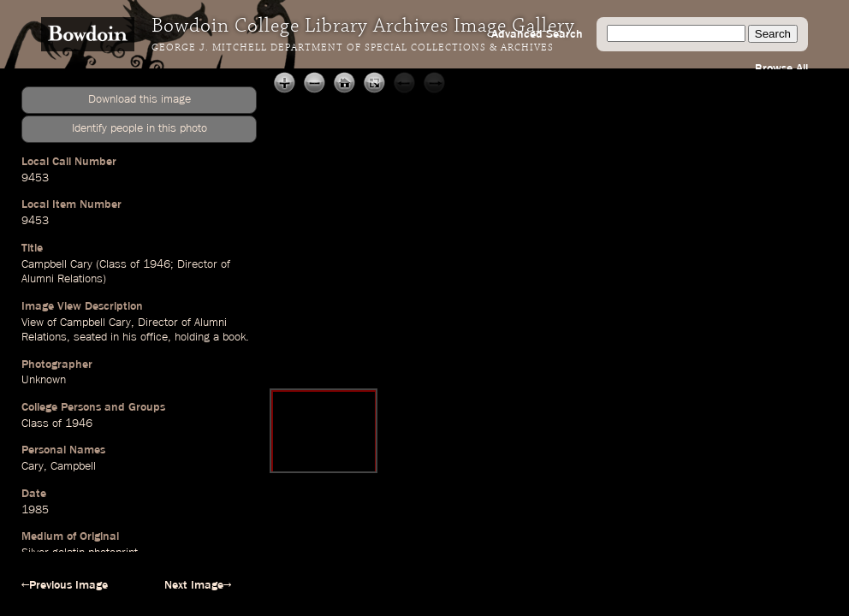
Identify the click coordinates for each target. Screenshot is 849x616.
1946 (157, 264)
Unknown (44, 380)
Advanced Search (537, 34)
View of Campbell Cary (76, 323)
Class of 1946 (57, 423)
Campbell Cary (57, 264)
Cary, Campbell (59, 466)
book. (236, 337)
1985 (35, 510)
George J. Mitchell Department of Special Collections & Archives (353, 48)
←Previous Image (65, 585)
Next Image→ (198, 585)
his (130, 337)
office (154, 337)
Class (113, 264)
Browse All (781, 68)
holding (192, 337)
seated (90, 337)
